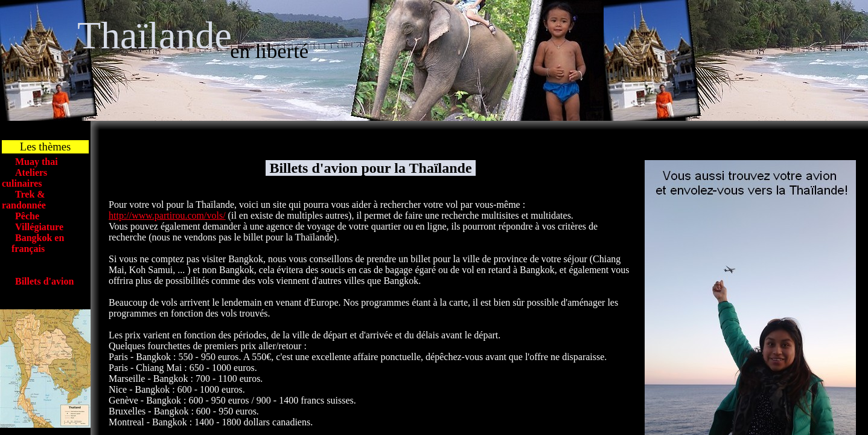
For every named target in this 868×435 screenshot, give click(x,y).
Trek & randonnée (24, 200)
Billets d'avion (44, 281)
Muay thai (37, 162)
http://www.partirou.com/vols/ (167, 215)
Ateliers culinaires (24, 178)
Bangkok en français (33, 243)
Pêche (27, 216)
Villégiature (39, 227)
